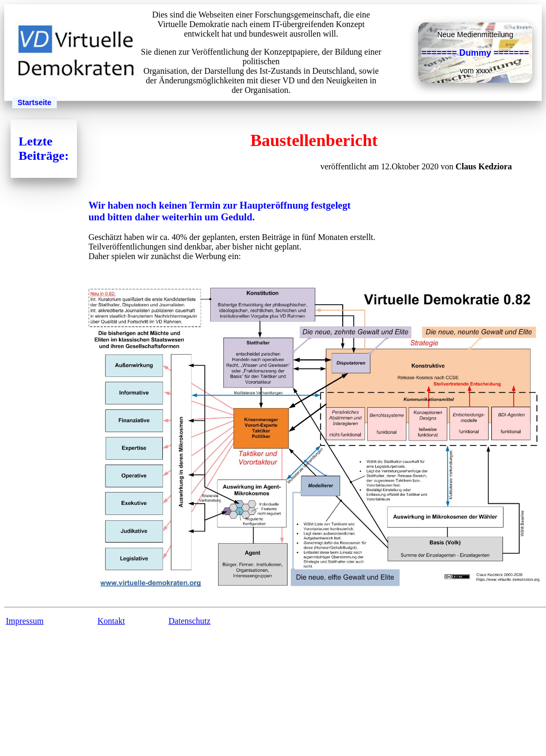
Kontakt (111, 621)
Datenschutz (190, 621)
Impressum (25, 621)
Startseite (34, 102)
